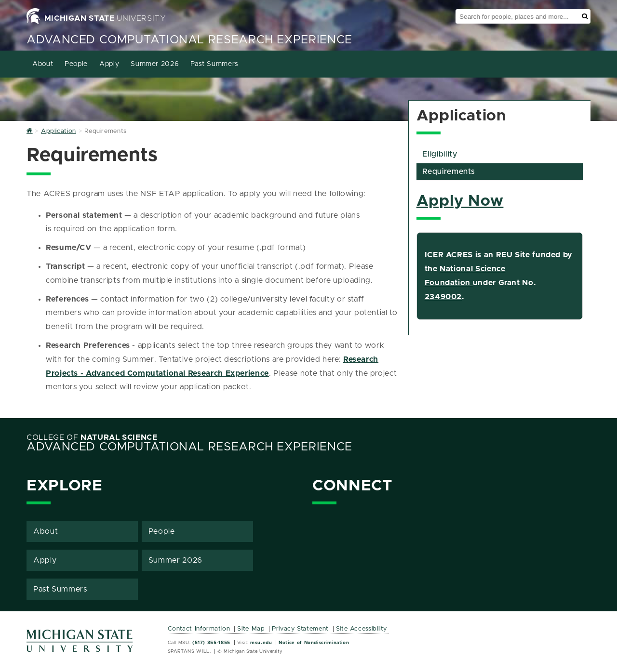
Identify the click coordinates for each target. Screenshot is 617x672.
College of (92, 437)
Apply (109, 64)
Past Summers (215, 64)
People (76, 64)
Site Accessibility (362, 629)
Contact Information (199, 629)
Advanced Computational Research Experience (189, 40)
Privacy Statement (300, 629)
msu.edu (261, 643)
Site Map (251, 629)
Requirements (449, 171)
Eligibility (440, 154)
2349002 (443, 297)
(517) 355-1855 (211, 643)
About (43, 64)
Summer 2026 (155, 64)
